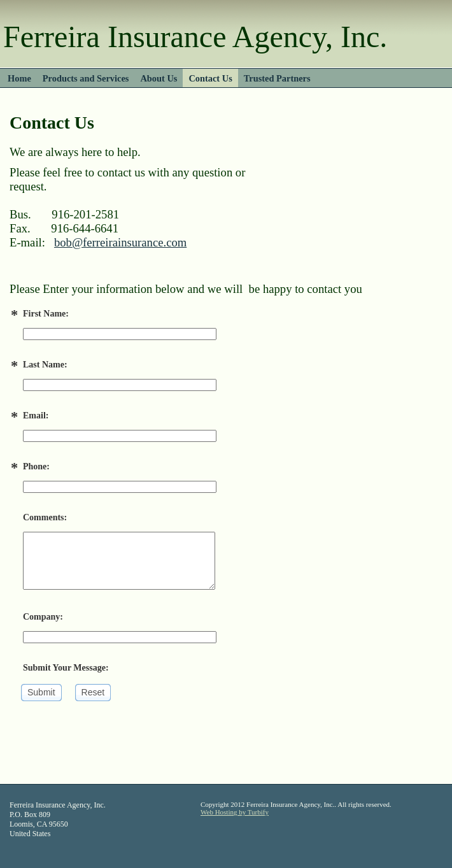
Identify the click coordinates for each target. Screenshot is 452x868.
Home (19, 78)
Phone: (36, 466)
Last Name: (45, 365)
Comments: (45, 517)
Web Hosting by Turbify (235, 812)
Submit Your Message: (66, 668)
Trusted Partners (277, 78)
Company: (43, 617)
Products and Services (86, 78)
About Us (159, 78)
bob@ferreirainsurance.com (120, 242)
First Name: (46, 314)
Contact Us (210, 78)
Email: (36, 416)
